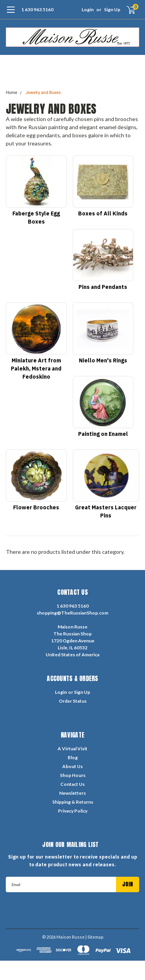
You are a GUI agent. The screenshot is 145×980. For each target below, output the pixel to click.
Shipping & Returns (73, 802)
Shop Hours (73, 775)
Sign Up (112, 9)
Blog (73, 757)
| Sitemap (94, 937)
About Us (72, 766)
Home (12, 93)
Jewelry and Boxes (43, 93)
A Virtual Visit (72, 749)
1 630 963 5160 (37, 9)
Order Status (73, 701)
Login (88, 9)
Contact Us (72, 784)
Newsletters (72, 793)
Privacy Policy (73, 811)
